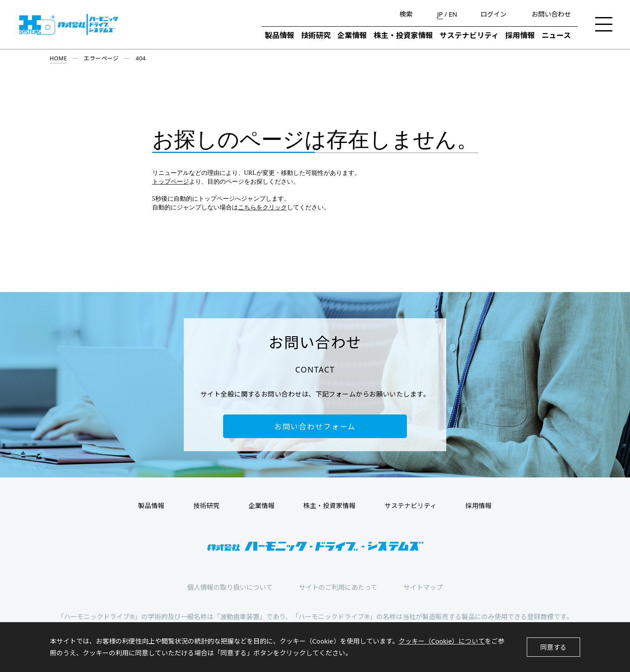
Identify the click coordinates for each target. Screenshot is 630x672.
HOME (59, 58)
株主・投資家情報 (403, 35)
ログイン (493, 14)
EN (453, 14)
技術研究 (316, 35)
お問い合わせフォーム (315, 427)
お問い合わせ (551, 14)
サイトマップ (423, 588)
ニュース (556, 35)
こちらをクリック (262, 207)
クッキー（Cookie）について (442, 641)
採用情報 (520, 35)
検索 (406, 14)
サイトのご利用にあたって (338, 588)
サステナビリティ (469, 35)
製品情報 (280, 35)
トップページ (171, 182)
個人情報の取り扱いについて (230, 588)
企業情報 (352, 35)
